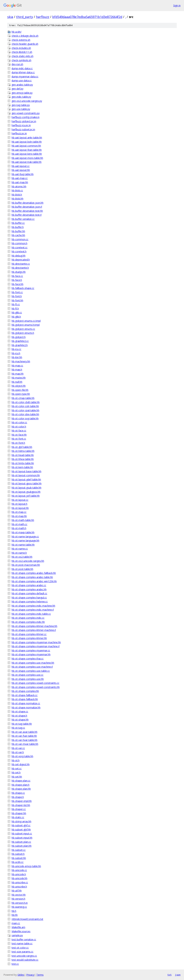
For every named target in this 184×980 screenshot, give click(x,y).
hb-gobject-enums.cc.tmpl (26, 321)
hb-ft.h (15, 308)
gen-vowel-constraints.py (26, 113)
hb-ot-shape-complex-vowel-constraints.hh (36, 687)
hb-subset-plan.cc (21, 842)
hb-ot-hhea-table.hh (23, 459)
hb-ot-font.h (18, 443)
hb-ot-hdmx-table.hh (23, 451)
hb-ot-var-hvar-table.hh (24, 740)
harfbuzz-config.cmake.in (26, 117)
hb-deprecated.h (21, 260)
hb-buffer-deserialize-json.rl (27, 207)
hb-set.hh (17, 777)
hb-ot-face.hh (19, 435)
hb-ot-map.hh (19, 516)
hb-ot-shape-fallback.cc (25, 695)
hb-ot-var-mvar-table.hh (25, 744)
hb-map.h (17, 370)
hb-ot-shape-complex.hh (25, 691)
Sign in (177, 5)
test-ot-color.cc (20, 948)
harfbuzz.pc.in (19, 133)
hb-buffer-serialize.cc (23, 219)
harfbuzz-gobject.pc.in (24, 121)
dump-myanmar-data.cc (25, 76)
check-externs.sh (21, 40)
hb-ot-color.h (19, 427)
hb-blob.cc (17, 190)
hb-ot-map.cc (19, 512)
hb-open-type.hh (21, 394)
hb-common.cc (20, 239)
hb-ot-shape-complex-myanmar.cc (31, 650)
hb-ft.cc (16, 304)
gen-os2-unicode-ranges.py (27, 101)
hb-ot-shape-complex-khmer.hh (29, 638)
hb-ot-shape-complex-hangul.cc (29, 598)
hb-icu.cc (16, 349)
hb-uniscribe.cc (20, 882)
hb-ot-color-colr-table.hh (25, 406)
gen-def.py (17, 89)
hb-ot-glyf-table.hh (22, 447)
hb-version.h (18, 899)
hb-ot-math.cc (19, 524)
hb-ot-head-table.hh (23, 455)
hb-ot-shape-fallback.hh (25, 699)
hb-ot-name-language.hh (25, 540)
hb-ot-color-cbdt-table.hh (26, 402)
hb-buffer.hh (18, 231)
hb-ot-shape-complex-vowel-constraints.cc (35, 683)
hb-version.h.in (20, 903)
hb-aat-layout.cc (21, 166)
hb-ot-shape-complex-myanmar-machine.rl (36, 646)
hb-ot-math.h (19, 528)
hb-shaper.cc (19, 809)
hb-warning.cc (19, 907)
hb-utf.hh (17, 891)
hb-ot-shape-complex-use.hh (28, 679)
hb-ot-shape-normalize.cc (26, 703)
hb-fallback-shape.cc (23, 288)
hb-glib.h (16, 317)
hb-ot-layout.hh (20, 508)
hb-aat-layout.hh (21, 170)
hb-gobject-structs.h (23, 333)
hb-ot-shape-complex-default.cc (29, 593)
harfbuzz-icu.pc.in (21, 125)
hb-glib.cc (17, 312)
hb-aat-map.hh (20, 182)
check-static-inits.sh (22, 56)
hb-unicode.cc (19, 870)
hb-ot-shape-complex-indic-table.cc (31, 614)
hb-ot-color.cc (19, 422)
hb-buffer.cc (18, 223)
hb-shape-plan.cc (21, 781)
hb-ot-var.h (18, 752)
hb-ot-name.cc (20, 549)
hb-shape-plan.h (20, 785)
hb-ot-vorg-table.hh (22, 756)
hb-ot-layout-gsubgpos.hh (26, 492)
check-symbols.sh (21, 60)
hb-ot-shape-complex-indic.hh (28, 622)
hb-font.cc (17, 292)
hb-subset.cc (19, 850)
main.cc (16, 923)
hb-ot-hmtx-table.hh (23, 463)
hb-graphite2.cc (20, 341)
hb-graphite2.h (20, 345)
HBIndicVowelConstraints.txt (27, 919)
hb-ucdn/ (17, 32)
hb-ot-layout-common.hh (26, 475)
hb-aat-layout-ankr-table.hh (27, 138)
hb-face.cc (17, 276)
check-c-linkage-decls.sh (25, 36)
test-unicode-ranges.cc (24, 956)
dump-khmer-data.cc (23, 72)
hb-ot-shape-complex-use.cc (27, 675)
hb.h (14, 911)
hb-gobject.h (19, 337)
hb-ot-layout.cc (20, 500)
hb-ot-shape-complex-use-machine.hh (33, 663)
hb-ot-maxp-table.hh (23, 532)
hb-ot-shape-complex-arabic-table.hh (32, 577)
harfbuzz (43, 17)
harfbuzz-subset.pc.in (23, 129)
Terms (40, 975)
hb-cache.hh (18, 235)
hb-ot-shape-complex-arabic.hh (29, 589)
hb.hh (15, 915)
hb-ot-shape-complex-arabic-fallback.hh (34, 573)
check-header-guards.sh (25, 44)
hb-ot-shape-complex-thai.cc (28, 659)
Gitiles (21, 975)
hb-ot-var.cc (18, 748)
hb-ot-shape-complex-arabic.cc (29, 585)
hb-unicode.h (19, 874)
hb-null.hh (17, 382)
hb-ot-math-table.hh (23, 520)
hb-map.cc (17, 366)
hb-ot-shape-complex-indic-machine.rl (33, 610)
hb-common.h (19, 243)
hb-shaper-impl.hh (22, 801)
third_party (25, 17)
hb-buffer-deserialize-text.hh (27, 211)
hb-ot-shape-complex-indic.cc (28, 618)
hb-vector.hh (19, 895)
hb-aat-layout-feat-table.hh (27, 150)
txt (169, 975)
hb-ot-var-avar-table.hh (24, 732)
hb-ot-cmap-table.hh (23, 398)
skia (10, 17)
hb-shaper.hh (19, 813)
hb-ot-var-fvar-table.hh (24, 736)
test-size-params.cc (22, 952)
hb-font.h (17, 296)
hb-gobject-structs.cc (23, 329)
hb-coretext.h (19, 251)
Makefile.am (18, 927)
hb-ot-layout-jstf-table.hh (26, 496)
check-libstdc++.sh (22, 52)
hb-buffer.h (18, 227)
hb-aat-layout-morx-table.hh (27, 158)
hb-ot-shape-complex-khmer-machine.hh (34, 626)
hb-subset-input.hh (22, 838)
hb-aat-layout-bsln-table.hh (27, 142)
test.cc (15, 964)
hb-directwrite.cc (21, 264)
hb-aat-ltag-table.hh (23, 174)
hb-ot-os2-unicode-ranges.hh (28, 561)
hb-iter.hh (17, 357)
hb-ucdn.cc (18, 862)
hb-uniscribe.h (19, 887)
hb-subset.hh (19, 858)
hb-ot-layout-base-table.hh (26, 471)
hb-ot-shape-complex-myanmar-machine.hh (36, 642)
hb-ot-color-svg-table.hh (25, 418)
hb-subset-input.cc (22, 833)
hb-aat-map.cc (20, 178)
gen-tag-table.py (21, 105)
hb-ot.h (16, 760)
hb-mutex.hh (19, 378)
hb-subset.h (18, 854)
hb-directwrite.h (20, 268)
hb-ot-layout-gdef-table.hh (26, 479)
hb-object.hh (19, 386)
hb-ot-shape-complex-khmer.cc (29, 634)
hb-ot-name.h (19, 553)
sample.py (17, 935)
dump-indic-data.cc (22, 68)
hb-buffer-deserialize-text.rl (27, 215)
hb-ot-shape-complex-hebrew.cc (30, 602)
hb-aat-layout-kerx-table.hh (27, 154)
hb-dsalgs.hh (19, 272)
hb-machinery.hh (21, 361)
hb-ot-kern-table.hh (22, 467)
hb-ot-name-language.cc (25, 537)
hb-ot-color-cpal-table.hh (25, 410)
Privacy (30, 975)
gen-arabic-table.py (22, 85)
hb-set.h (16, 772)
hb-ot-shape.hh (20, 720)
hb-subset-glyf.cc (21, 825)
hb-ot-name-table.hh (23, 545)
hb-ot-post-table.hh (22, 569)
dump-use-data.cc (22, 80)
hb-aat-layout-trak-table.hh (27, 162)
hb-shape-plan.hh (21, 789)
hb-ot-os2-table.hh (22, 557)
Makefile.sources (21, 931)
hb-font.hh (17, 300)
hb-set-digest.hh (21, 764)
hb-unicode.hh (19, 878)
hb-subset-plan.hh (22, 846)
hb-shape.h (18, 797)
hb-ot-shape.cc (20, 711)
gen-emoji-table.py (22, 93)
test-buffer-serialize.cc (24, 939)
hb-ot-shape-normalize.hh (26, 707)
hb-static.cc (18, 817)
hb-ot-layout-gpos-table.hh (27, 483)
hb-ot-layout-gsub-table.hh (26, 488)
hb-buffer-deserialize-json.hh (27, 203)
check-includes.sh (21, 48)
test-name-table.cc (22, 943)
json (178, 975)
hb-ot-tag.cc (18, 728)
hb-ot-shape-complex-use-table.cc (31, 671)
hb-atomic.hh (19, 186)
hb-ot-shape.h (19, 716)
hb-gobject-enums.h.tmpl (26, 325)
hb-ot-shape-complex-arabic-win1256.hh (34, 581)
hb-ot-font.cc (19, 439)
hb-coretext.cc (20, 247)
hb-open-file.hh (20, 390)
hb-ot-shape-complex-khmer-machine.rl (34, 630)
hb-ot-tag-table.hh (22, 724)
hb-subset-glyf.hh (21, 830)
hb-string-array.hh (21, 821)
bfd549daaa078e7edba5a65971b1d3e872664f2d (87, 17)
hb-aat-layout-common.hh (26, 146)
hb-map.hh (18, 374)
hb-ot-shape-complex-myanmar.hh (31, 654)
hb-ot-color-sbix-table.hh (25, 414)
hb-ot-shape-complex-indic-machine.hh (33, 606)
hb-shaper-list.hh (21, 805)
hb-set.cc (17, 768)
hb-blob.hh (17, 199)
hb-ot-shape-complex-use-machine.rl (32, 667)
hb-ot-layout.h (19, 504)
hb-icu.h (16, 353)
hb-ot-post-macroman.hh (26, 565)
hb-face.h (17, 280)
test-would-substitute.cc (25, 960)
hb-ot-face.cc (19, 431)
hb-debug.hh (19, 256)
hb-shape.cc (18, 793)
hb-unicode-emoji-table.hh (26, 866)
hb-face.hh (17, 284)
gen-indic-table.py (21, 97)
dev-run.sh (17, 64)
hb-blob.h (17, 195)
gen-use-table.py (21, 109)
